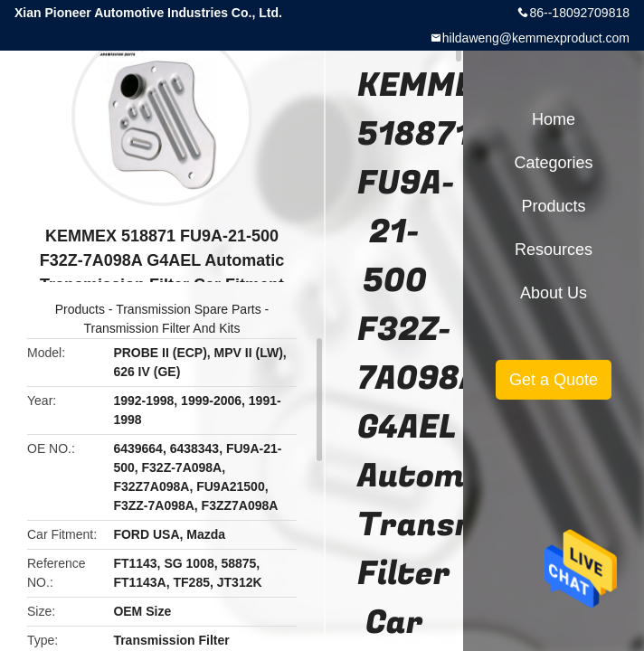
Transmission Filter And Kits (162, 328)
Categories (553, 163)
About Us (554, 293)
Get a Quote (554, 380)
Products (80, 309)
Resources (554, 250)
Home (554, 119)
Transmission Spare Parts (189, 309)
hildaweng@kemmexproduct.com (536, 38)
